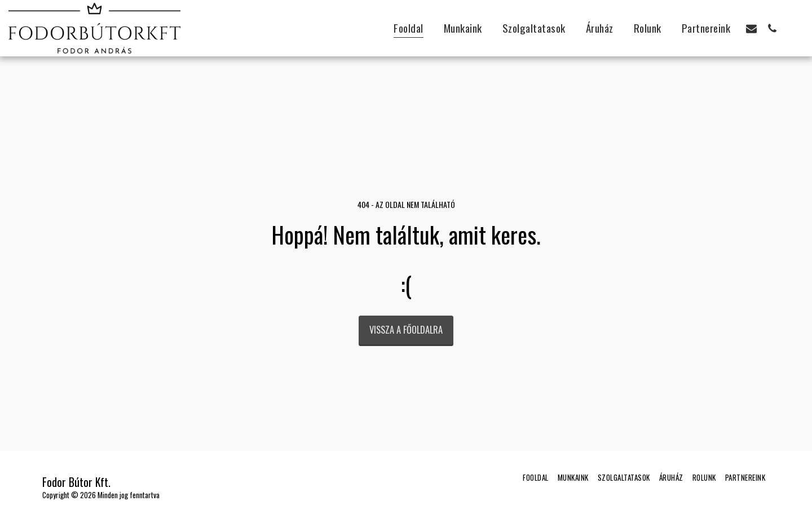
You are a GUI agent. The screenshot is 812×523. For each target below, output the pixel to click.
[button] (751, 28)
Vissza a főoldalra (406, 329)
